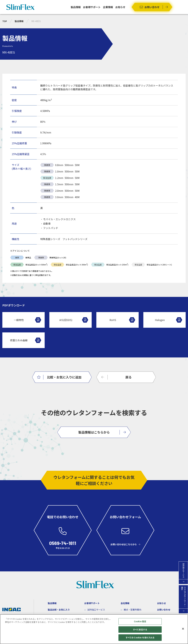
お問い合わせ (164, 610)
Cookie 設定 (140, 623)
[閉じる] (183, 630)
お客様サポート (92, 7)
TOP (5, 21)
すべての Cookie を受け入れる (140, 639)
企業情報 (108, 7)
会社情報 (125, 603)
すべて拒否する (140, 631)
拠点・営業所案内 (133, 610)
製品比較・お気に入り (59, 610)
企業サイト (10, 616)
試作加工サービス (96, 610)
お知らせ (120, 7)
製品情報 (76, 7)
